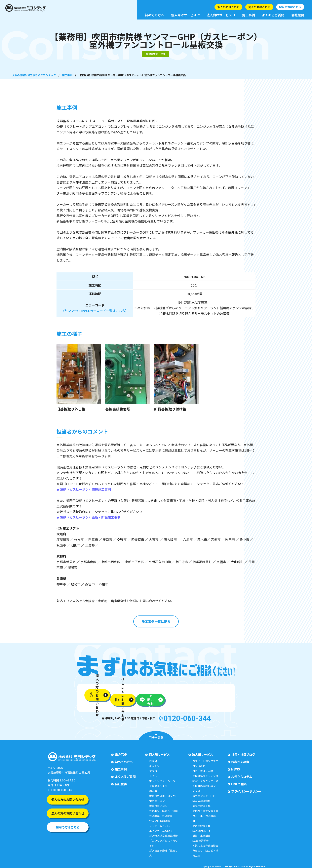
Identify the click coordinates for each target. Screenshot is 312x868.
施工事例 (67, 75)
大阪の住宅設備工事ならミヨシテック (34, 75)
